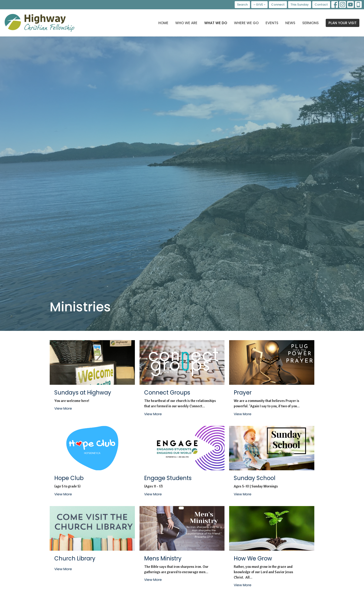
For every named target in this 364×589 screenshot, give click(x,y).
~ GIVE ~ (259, 5)
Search (242, 5)
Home (163, 23)
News (290, 23)
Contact (321, 5)
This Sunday (300, 5)
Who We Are (186, 23)
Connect (278, 5)
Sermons (310, 23)
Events (272, 23)
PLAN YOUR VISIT (343, 23)
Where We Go (246, 23)
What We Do (216, 23)
